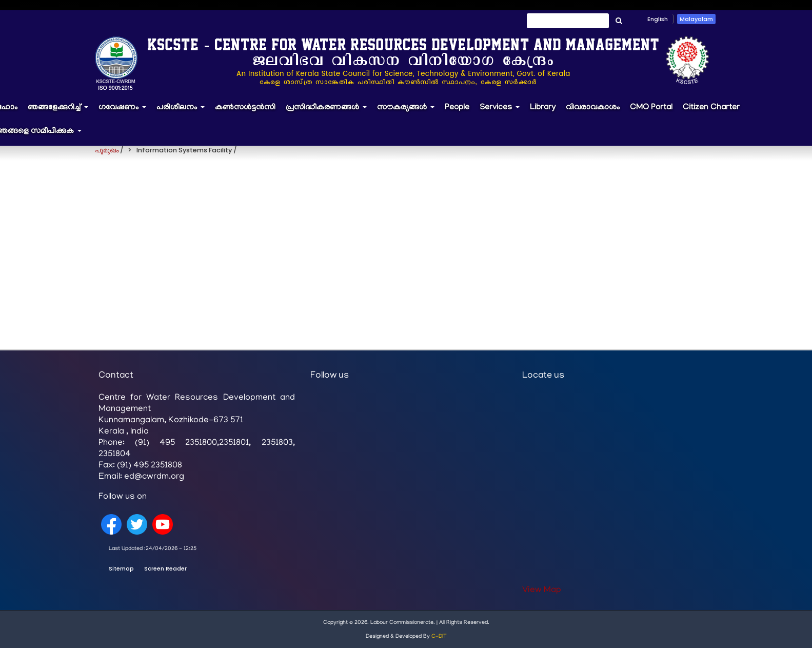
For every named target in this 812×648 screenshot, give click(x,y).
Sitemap (121, 568)
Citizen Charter (711, 108)
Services (502, 113)
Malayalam (696, 19)
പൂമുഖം (107, 150)
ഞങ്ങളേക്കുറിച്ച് (61, 113)
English (658, 19)
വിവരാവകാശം (593, 108)
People (457, 108)
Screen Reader (165, 568)
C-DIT (439, 637)
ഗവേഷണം (125, 113)
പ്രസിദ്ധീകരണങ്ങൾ (329, 113)
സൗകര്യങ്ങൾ (408, 113)
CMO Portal (651, 108)
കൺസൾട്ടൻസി (245, 108)
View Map (542, 591)
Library (543, 108)
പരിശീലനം (183, 113)
